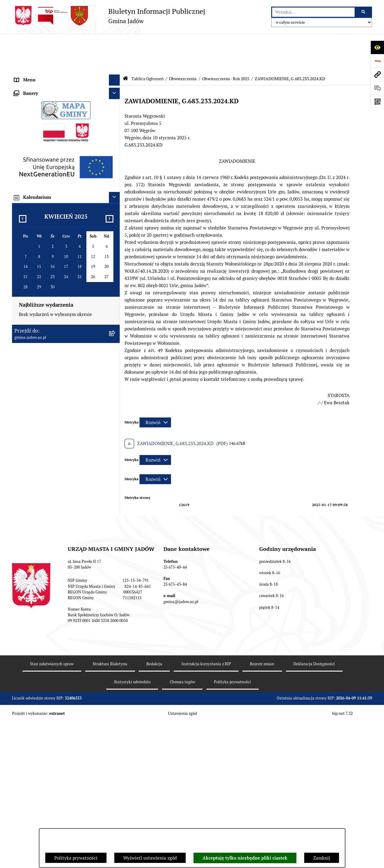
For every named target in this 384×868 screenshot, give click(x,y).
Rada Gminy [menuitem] (27, 75)
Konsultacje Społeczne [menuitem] (37, 120)
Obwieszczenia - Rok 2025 (226, 40)
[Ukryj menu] (115, 41)
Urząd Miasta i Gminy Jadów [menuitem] (43, 52)
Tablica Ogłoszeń (147, 40)
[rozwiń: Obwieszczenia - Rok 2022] (116, 192)
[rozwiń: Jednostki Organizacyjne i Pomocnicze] (116, 98)
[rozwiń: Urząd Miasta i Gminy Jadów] (116, 53)
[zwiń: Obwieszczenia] (116, 161)
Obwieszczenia (183, 40)
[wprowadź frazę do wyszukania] (313, 12)
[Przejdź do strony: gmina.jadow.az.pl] (377, 74)
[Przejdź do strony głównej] (109, 16)
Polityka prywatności (76, 858)
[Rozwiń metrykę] (155, 384)
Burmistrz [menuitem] (25, 86)
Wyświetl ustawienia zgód (150, 858)
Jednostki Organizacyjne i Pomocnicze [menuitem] (53, 97)
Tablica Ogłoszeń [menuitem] (32, 131)
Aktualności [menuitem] (27, 64)
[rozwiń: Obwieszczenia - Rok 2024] (116, 222)
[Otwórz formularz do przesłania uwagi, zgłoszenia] (377, 88)
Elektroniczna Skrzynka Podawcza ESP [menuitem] (54, 109)
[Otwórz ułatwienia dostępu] (377, 47)
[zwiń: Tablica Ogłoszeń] (116, 131)
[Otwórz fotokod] (377, 101)
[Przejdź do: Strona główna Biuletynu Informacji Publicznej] (125, 40)
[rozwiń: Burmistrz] (116, 86)
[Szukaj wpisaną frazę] (364, 12)
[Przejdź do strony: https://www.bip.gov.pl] (377, 61)
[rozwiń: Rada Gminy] (116, 75)
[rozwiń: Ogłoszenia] (116, 146)
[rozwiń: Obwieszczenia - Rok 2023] (116, 207)
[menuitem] (66, 146)
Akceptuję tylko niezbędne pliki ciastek (245, 858)
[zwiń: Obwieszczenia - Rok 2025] (116, 237)
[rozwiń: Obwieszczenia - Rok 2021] (116, 177)
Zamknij (322, 858)
